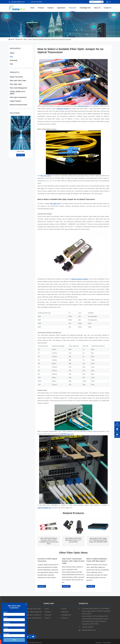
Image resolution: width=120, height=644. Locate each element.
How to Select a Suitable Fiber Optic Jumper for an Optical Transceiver (50, 39)
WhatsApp (117, 424)
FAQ (11, 64)
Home (32, 9)
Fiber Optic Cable (21, 84)
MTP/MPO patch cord (67, 434)
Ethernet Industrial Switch (21, 105)
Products (15, 72)
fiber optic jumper (46, 176)
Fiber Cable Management (21, 88)
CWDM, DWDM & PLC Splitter (21, 93)
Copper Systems (21, 101)
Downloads (14, 60)
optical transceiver (84, 106)
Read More (42, 586)
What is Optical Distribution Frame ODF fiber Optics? (97, 560)
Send (14, 640)
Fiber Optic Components (21, 97)
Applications (61, 9)
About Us (97, 9)
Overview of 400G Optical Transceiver (47, 560)
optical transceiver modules (80, 279)
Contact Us (108, 9)
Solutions (51, 9)
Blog (25, 39)
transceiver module (63, 109)
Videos (12, 53)
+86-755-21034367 (35, 2)
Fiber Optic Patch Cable (21, 81)
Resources (73, 9)
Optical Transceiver (21, 77)
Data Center (21, 151)
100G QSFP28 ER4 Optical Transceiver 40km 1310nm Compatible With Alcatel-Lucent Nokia (49, 541)
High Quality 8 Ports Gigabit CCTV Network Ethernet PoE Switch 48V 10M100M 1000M (98, 540)
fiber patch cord (55, 204)
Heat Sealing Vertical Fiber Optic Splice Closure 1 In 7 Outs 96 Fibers (73, 540)
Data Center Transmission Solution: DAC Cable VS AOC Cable (73, 561)
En (110, 2)
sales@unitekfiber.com (17, 2)
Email (117, 429)
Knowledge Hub (85, 9)
